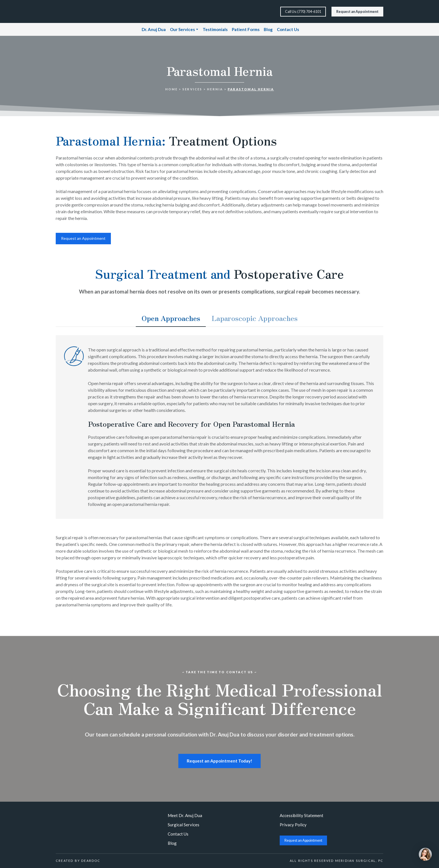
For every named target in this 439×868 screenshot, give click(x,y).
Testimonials (215, 29)
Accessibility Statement (302, 815)
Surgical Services (184, 825)
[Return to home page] (75, 11)
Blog (268, 29)
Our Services (182, 29)
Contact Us (288, 29)
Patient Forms (246, 29)
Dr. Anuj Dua (154, 29)
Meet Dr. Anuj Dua (185, 815)
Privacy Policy (293, 825)
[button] (303, 12)
